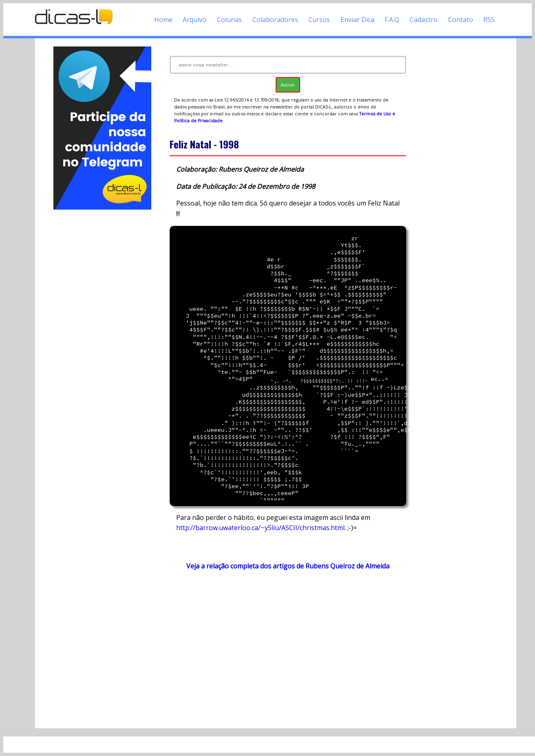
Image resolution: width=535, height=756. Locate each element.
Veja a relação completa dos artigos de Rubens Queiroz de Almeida (288, 566)
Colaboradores (275, 20)
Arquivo (195, 20)
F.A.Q (392, 20)
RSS (489, 20)
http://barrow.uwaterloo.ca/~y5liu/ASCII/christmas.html (260, 528)
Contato (461, 20)
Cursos (319, 20)
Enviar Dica (357, 20)
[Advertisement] (102, 334)
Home (163, 20)
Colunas (229, 20)
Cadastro (424, 20)
